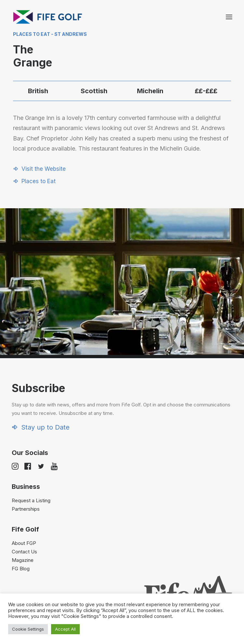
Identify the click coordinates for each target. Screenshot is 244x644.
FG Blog (21, 569)
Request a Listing (31, 500)
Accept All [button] (65, 629)
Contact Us (24, 552)
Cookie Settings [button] (28, 629)
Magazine (23, 560)
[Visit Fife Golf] (48, 17)
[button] (229, 17)
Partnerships (26, 509)
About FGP (24, 543)
